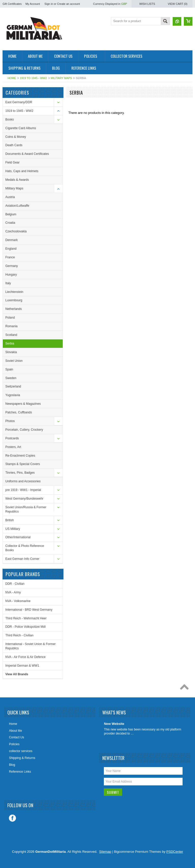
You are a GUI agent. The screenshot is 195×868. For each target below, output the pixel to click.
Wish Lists (147, 4)
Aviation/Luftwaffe (17, 206)
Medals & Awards (17, 180)
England (11, 249)
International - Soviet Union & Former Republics (30, 646)
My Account (33, 4)
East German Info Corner (22, 559)
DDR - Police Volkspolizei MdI (26, 627)
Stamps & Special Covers (23, 464)
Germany (12, 266)
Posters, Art (13, 447)
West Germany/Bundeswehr (24, 499)
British (10, 520)
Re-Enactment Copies (20, 456)
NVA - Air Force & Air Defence (26, 657)
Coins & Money (16, 137)
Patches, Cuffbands (19, 412)
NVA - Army (13, 592)
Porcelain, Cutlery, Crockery (24, 430)
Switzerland (13, 386)
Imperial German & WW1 (22, 666)
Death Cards (14, 145)
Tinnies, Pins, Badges (20, 473)
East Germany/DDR (19, 102)
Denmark (12, 240)
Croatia (10, 223)
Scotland (11, 335)
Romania (11, 326)
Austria (10, 197)
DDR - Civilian (15, 584)
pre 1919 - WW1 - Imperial (23, 490)
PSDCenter (175, 852)
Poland (10, 318)
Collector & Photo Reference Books (25, 548)
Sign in (49, 4)
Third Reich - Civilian (19, 635)
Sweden (11, 378)
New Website (114, 724)
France (10, 257)
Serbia (10, 343)
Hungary (11, 275)
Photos (10, 421)
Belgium (11, 214)
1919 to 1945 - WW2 (33, 78)
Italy (8, 283)
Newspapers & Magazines (23, 404)
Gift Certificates (12, 4)
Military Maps (61, 78)
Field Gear (12, 162)
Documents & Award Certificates (27, 154)
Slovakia (11, 352)
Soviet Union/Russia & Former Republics (26, 509)
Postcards (12, 438)
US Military (13, 529)
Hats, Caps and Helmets (22, 171)
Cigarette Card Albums (21, 128)
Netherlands (14, 309)
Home (12, 78)
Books (10, 119)
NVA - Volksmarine (18, 601)
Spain (9, 369)
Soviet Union (14, 361)
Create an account (69, 4)
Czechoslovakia (16, 231)
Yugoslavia (13, 395)
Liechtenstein (14, 292)
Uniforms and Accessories (23, 481)
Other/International (18, 537)
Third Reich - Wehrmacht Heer (26, 618)
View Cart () (178, 4)
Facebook (12, 818)
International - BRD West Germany (29, 610)
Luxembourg (14, 300)
